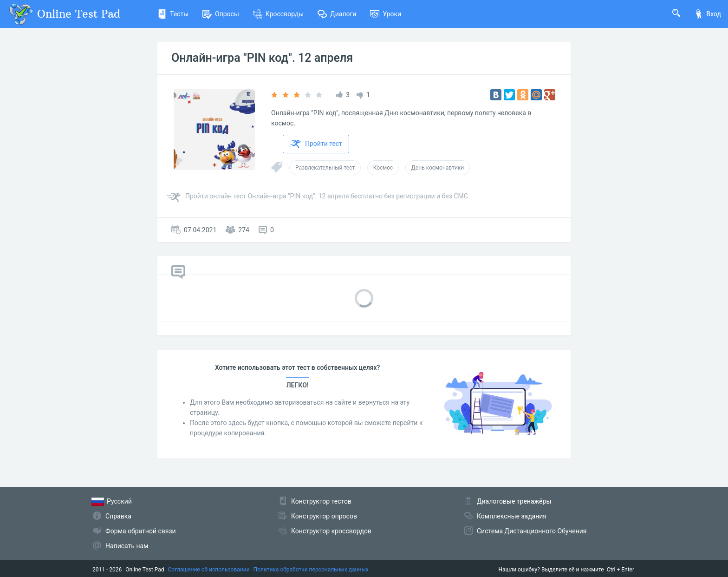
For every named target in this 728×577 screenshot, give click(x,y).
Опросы (221, 14)
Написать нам (127, 546)
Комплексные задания (512, 516)
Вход (708, 14)
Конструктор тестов (321, 501)
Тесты (173, 14)
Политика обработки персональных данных (311, 570)
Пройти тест (315, 144)
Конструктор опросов (324, 516)
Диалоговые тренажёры (514, 501)
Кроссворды (278, 14)
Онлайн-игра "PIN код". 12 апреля (262, 58)
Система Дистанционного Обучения (532, 531)
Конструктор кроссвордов (331, 531)
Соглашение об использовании (209, 570)
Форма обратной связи (141, 531)
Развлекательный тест (325, 168)
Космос (383, 168)
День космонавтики (438, 168)
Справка (118, 516)
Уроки (386, 14)
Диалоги (337, 14)
